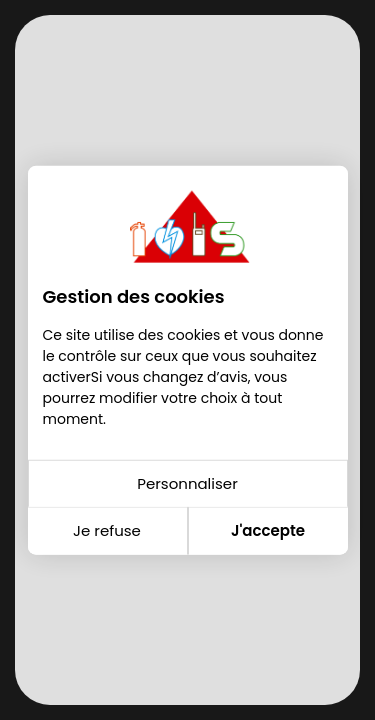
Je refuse (107, 530)
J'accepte (268, 530)
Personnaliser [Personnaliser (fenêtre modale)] (187, 482)
